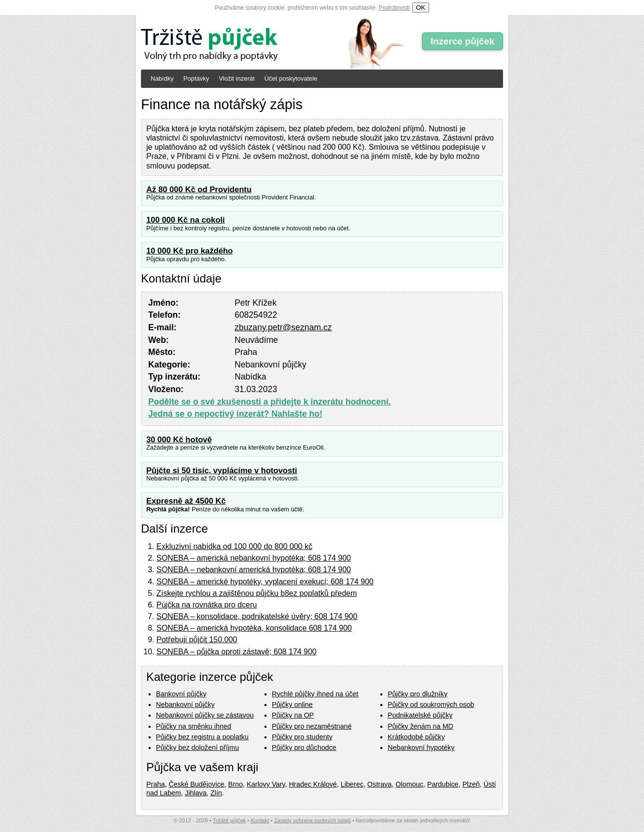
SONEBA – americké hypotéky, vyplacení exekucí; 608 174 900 (265, 582)
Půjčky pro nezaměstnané (312, 726)
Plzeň (471, 784)
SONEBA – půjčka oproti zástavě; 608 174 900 (237, 652)
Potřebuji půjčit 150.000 (197, 640)
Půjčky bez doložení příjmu (197, 747)
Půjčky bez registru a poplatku (202, 737)
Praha (155, 784)
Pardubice (443, 784)
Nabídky (162, 78)
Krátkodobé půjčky (416, 737)
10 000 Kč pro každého (189, 251)
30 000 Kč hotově (179, 440)
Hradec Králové (313, 784)
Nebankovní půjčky (185, 705)
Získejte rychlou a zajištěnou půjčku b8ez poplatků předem (257, 593)
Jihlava (196, 793)
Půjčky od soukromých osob (431, 705)
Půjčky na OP (293, 715)
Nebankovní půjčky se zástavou (205, 715)
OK (421, 7)
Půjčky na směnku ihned (194, 726)
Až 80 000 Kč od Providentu (199, 190)
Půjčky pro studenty (302, 737)
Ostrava (379, 784)
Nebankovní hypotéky (421, 747)
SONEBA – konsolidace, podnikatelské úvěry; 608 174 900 (257, 616)
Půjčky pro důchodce (304, 747)
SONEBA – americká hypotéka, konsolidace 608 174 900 (254, 628)
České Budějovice (196, 784)
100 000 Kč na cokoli (186, 220)
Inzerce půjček (462, 41)
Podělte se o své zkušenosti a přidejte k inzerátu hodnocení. (270, 402)
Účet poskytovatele (291, 78)
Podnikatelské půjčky (420, 715)
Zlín (216, 793)
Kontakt (260, 820)
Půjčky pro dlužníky (418, 694)
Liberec (352, 784)
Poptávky (196, 78)
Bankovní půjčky (181, 694)
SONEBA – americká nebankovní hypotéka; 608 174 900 (254, 558)
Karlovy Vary (266, 784)
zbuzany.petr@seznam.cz (283, 327)
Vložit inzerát (237, 78)
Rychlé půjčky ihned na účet (315, 694)
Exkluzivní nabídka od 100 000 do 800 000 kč (234, 546)
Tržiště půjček (230, 820)
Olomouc (409, 784)
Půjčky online (292, 705)
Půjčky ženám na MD (420, 726)
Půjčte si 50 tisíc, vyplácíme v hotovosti (222, 471)
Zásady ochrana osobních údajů (312, 820)
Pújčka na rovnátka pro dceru (207, 605)
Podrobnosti (394, 8)
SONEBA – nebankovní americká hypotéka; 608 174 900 (254, 570)
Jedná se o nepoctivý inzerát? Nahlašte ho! (235, 414)
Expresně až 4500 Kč (186, 501)
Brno (236, 784)
